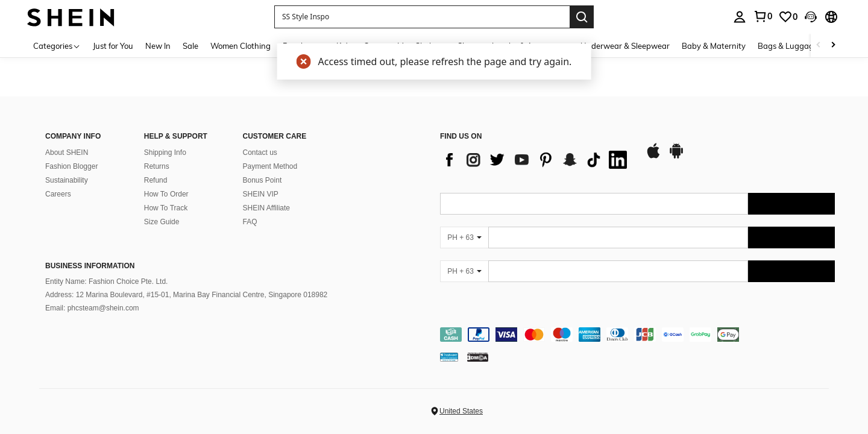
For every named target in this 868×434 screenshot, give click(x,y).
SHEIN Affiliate (266, 208)
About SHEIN (67, 153)
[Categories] (57, 46)
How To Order (166, 194)
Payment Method (270, 166)
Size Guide (162, 222)
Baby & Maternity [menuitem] (714, 46)
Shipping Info (165, 153)
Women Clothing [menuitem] (241, 46)
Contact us (260, 153)
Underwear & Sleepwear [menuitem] (625, 46)
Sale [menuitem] (190, 46)
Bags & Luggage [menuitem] (788, 46)
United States (461, 411)
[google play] (676, 157)
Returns (157, 166)
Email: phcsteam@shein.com (92, 308)
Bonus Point (263, 180)
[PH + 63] (464, 237)
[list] (536, 160)
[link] (788, 17)
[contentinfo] (637, 335)
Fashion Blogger (71, 166)
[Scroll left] (819, 46)
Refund (156, 180)
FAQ (250, 222)
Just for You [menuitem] (113, 46)
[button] (422, 17)
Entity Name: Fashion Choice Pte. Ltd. (106, 281)
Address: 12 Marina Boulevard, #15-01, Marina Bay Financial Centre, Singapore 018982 (186, 295)
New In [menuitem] (158, 46)
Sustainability (67, 180)
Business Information (90, 266)
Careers (58, 194)
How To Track (166, 208)
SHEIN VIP (261, 194)
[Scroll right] (833, 46)
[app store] (653, 157)
